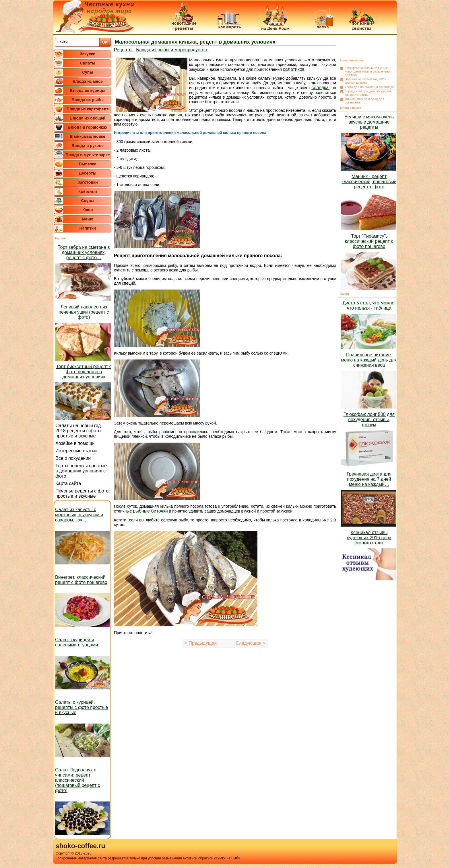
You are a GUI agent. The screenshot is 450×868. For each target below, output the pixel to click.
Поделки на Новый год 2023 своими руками (365, 81)
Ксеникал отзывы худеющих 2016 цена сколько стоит (369, 538)
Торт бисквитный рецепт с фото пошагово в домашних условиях (84, 372)
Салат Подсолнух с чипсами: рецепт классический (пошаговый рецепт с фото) (78, 780)
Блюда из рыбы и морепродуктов (171, 50)
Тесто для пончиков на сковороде (369, 87)
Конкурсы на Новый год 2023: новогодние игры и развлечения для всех (368, 71)
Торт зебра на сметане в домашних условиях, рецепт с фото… (84, 252)
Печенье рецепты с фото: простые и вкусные (83, 493)
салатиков (294, 69)
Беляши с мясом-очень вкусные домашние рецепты (369, 122)
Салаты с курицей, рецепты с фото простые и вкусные (82, 707)
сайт (236, 858)
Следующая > (250, 643)
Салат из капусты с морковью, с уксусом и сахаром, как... (79, 515)
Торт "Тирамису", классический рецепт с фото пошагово (369, 241)
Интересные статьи (76, 451)
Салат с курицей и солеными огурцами (76, 642)
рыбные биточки (150, 511)
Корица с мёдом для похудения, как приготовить (368, 93)
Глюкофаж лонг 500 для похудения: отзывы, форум (369, 420)
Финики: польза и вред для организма (364, 101)
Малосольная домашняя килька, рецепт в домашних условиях (195, 42)
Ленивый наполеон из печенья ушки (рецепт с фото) (84, 312)
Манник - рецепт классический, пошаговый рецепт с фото (369, 182)
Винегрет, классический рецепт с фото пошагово (81, 580)
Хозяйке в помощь (75, 443)
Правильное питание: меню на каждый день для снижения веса (369, 360)
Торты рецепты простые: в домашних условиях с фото (82, 471)
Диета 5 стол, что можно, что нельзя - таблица (369, 305)
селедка (320, 88)
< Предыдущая (201, 643)
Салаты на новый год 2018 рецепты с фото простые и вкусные (78, 431)
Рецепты (124, 50)
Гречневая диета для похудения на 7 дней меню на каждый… (369, 479)
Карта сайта (68, 483)
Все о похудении (73, 458)
